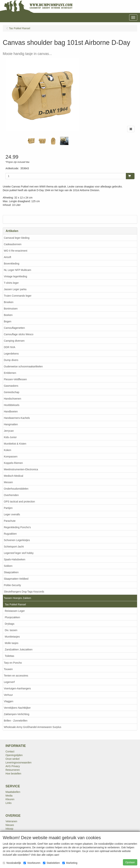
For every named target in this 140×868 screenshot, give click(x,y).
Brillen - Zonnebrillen (16, 721)
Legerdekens (11, 354)
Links (9, 803)
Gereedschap (12, 392)
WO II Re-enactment (16, 251)
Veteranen (11, 821)
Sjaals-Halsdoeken (15, 559)
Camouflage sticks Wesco (19, 334)
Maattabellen (13, 792)
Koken (8, 450)
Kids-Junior (10, 437)
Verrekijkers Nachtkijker (17, 708)
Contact (10, 751)
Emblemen (10, 373)
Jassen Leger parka (15, 289)
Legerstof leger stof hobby (19, 553)
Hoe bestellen (13, 774)
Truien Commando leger (18, 296)
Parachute (10, 521)
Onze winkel (12, 759)
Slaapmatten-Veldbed (16, 579)
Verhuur (8, 695)
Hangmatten (11, 424)
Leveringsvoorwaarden (19, 763)
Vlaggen (9, 701)
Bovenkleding (12, 264)
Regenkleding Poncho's (17, 527)
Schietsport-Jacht (14, 547)
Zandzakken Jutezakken (19, 649)
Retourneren (13, 770)
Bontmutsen (11, 309)
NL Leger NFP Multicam (18, 270)
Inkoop (9, 829)
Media (9, 796)
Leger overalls (12, 514)
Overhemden (11, 495)
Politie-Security (12, 585)
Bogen (8, 321)
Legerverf (9, 682)
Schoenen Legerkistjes (17, 540)
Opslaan (130, 862)
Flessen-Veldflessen (15, 379)
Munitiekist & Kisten (15, 444)
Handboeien (11, 411)
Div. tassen (11, 630)
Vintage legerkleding (16, 276)
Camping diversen (14, 341)
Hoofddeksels (12, 405)
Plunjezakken (12, 617)
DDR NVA (10, 347)
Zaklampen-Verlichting (17, 714)
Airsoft (8, 257)
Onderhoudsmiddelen (16, 489)
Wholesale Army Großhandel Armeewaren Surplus (33, 727)
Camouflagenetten (14, 328)
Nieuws (10, 825)
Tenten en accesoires (16, 676)
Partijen (8, 508)
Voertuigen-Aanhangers (17, 688)
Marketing (70, 863)
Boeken (8, 315)
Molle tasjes (12, 643)
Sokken (8, 566)
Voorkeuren (32, 863)
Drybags (10, 624)
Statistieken (51, 863)
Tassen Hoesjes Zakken (18, 598)
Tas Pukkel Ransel (15, 604)
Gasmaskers (11, 386)
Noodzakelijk (12, 863)
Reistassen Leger (15, 611)
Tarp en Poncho (13, 663)
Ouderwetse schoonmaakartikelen (23, 366)
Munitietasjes (12, 637)
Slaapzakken (11, 572)
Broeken (9, 302)
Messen (8, 482)
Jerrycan (9, 431)
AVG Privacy (13, 766)
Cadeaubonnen (13, 244)
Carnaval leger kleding (17, 238)
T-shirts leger (11, 283)
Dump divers (11, 360)
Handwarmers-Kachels (17, 418)
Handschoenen (12, 399)
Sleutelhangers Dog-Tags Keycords (24, 592)
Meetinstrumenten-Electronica (21, 469)
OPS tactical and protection (19, 502)
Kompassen (11, 457)
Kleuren (10, 799)
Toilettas (9, 656)
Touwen (8, 669)
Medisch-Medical (13, 476)
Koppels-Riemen (13, 463)
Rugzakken (10, 534)
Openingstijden (14, 755)
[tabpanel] (31, 141)
